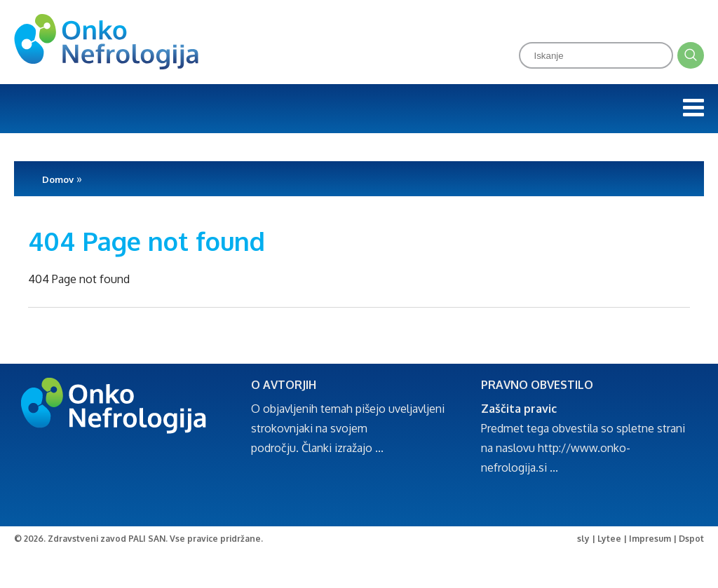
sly (583, 539)
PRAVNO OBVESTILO (537, 385)
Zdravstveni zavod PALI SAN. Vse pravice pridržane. (155, 539)
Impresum (650, 539)
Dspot (691, 539)
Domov (58, 179)
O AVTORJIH (284, 385)
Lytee (609, 539)
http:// (554, 448)
